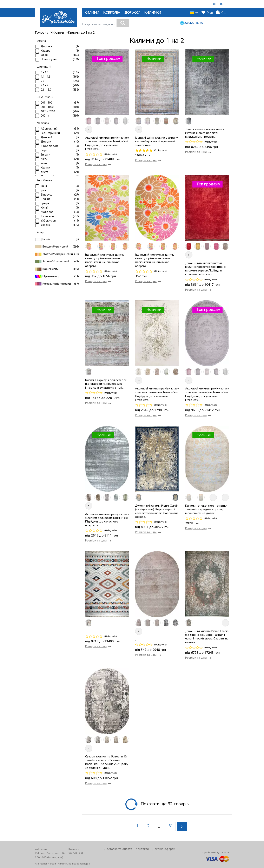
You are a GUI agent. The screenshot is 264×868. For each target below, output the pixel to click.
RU (214, 5)
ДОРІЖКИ (132, 13)
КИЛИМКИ (153, 13)
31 (171, 826)
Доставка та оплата (118, 849)
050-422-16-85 (193, 23)
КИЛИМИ (92, 13)
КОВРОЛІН (112, 13)
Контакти (142, 849)
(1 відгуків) (160, 150)
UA (221, 5)
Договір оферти (164, 849)
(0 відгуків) (111, 154)
